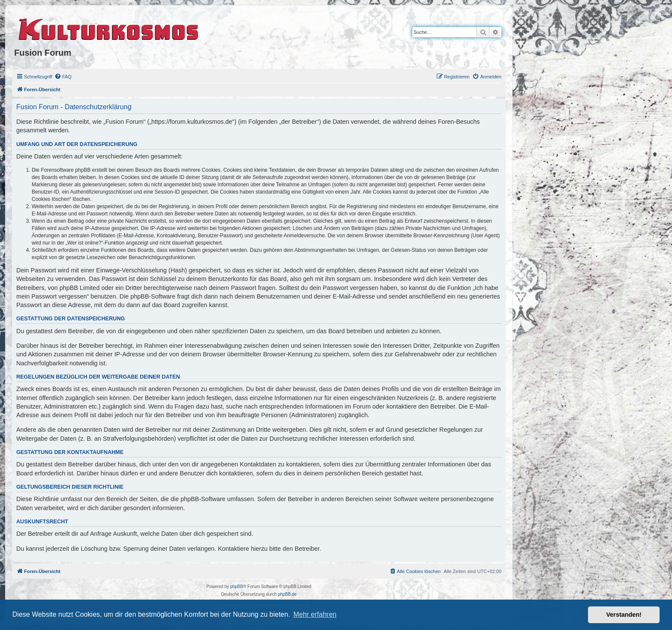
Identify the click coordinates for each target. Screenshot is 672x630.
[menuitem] (63, 77)
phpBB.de (287, 594)
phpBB (237, 587)
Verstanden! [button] (624, 615)
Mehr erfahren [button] (315, 614)
